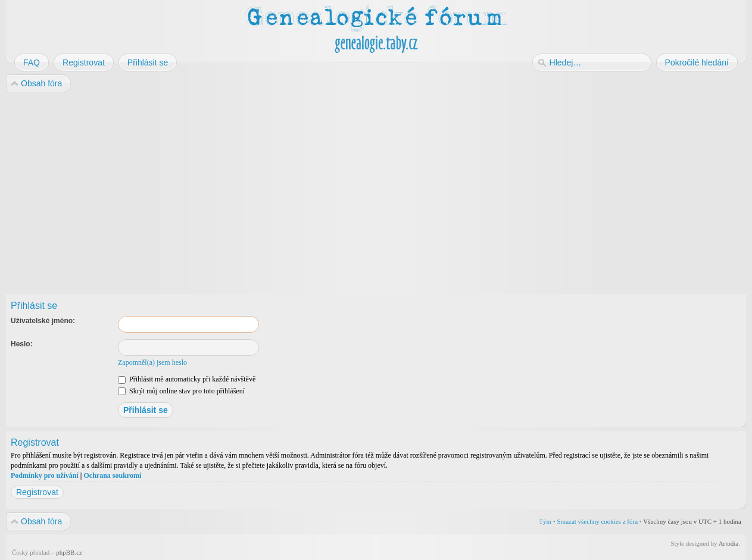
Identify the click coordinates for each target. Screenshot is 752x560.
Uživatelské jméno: (43, 321)
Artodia (729, 543)
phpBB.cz (69, 552)
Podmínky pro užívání (45, 475)
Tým (545, 521)
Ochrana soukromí (112, 475)
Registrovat (37, 492)
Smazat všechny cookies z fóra (597, 521)
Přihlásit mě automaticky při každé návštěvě (187, 379)
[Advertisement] (364, 189)
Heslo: (22, 344)
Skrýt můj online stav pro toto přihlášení (181, 391)
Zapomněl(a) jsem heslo (152, 362)
